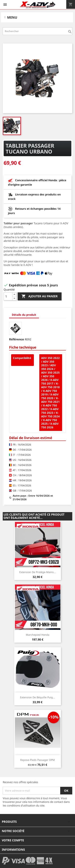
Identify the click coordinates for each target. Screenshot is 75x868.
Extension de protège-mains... (38, 572)
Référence (17, 339)
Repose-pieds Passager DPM (37, 760)
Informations (13, 850)
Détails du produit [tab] (24, 315)
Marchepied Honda (38, 635)
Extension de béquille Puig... (37, 697)
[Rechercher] (37, 31)
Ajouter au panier (40, 296)
